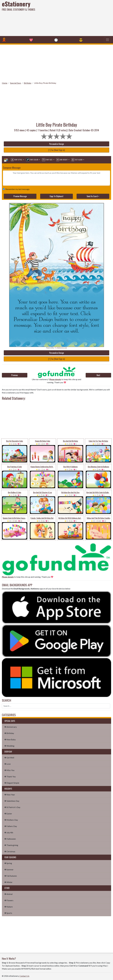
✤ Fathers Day (11, 826)
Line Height (62, 160)
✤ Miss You (9, 770)
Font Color (32, 160)
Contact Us (24, 976)
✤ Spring (8, 863)
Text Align (77, 160)
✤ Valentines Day (12, 801)
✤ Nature (9, 907)
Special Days (16, 83)
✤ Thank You (10, 776)
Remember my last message (17, 189)
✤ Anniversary (11, 727)
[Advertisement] (76, 18)
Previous (15, 375)
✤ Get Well (9, 758)
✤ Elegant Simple (12, 783)
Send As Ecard (92, 196)
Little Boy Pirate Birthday (45, 83)
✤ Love (7, 764)
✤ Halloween (10, 839)
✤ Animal (8, 894)
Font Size (47, 160)
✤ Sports (8, 913)
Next (98, 375)
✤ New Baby (10, 739)
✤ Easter (8, 814)
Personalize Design (57, 144)
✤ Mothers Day (11, 820)
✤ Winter (8, 882)
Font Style (17, 160)
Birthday (28, 83)
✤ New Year (10, 795)
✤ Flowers (9, 900)
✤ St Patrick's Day (12, 807)
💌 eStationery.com (61, 348)
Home (5, 83)
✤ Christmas (10, 851)
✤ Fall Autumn (11, 876)
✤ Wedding (9, 746)
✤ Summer (9, 869)
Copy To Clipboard (56, 196)
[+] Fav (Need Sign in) (57, 150)
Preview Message (20, 196)
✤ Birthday (9, 733)
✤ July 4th (9, 832)
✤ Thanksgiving (11, 845)
